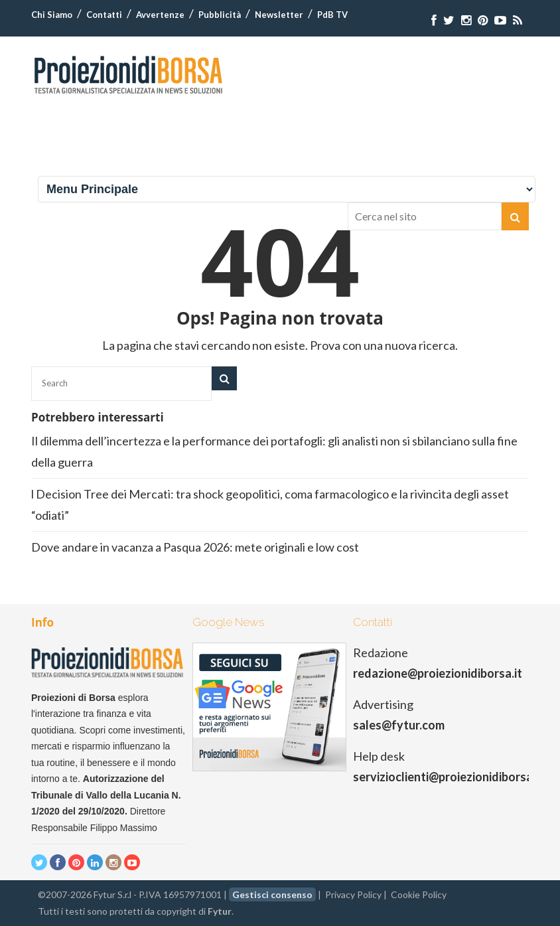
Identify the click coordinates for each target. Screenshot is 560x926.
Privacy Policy (353, 894)
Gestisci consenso (272, 894)
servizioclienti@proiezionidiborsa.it (448, 777)
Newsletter (279, 15)
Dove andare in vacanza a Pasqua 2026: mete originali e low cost (196, 547)
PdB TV (332, 15)
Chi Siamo (52, 15)
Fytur (220, 911)
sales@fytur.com (399, 725)
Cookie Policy (419, 894)
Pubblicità (220, 15)
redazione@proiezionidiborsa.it (438, 673)
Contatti (104, 15)
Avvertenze (160, 15)
